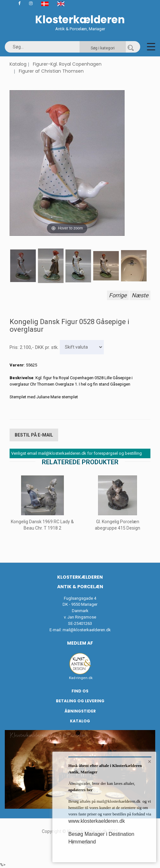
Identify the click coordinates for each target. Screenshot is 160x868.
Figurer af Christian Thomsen (51, 71)
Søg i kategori (103, 48)
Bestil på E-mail (34, 435)
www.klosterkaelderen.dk (97, 821)
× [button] (150, 762)
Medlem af (80, 643)
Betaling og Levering (80, 701)
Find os (80, 691)
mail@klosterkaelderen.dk (87, 630)
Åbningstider (80, 711)
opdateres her (80, 790)
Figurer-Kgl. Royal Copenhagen (67, 64)
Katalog (18, 64)
